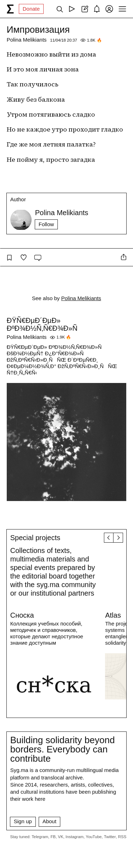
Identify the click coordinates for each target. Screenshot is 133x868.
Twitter (110, 837)
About (49, 821)
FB (53, 837)
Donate (31, 9)
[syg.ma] (10, 9)
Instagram (75, 837)
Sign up (23, 821)
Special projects (35, 538)
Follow (46, 224)
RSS (122, 837)
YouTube (94, 837)
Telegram (40, 837)
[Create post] (84, 9)
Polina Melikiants (27, 40)
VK (60, 837)
